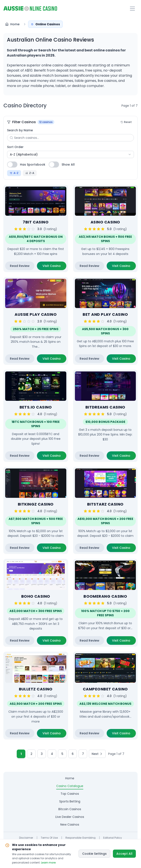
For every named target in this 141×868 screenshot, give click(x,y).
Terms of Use (49, 838)
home (70, 778)
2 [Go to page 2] (31, 754)
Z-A (30, 173)
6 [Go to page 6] (73, 754)
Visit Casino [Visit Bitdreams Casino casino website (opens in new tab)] (124, 457)
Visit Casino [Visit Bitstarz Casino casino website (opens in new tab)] (124, 549)
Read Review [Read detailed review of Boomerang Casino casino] (89, 641)
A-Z (14, 173)
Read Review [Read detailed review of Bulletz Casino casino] (20, 733)
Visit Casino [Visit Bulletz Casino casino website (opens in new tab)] (54, 734)
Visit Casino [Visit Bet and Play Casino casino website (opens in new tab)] (124, 360)
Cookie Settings (94, 854)
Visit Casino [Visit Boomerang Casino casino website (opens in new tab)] (124, 642)
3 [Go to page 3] (42, 754)
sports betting (70, 801)
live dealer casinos (70, 817)
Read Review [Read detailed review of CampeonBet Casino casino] (89, 733)
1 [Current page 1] (21, 754)
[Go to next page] (97, 754)
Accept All (124, 854)
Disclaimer (26, 838)
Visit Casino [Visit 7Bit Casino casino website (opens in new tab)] (54, 267)
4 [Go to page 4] (52, 754)
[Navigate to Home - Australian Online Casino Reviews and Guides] (12, 24)
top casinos (70, 794)
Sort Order (15, 147)
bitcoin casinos (70, 809)
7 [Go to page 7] (83, 754)
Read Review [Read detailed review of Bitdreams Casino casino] (89, 456)
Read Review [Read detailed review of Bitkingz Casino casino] (20, 548)
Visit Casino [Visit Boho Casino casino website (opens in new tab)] (54, 642)
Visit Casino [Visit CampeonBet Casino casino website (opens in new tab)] (124, 734)
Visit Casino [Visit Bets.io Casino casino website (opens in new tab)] (54, 457)
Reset (126, 122)
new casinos (70, 825)
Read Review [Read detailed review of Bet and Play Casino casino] (89, 359)
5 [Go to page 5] (62, 754)
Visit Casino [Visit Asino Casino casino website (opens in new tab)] (124, 267)
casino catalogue (70, 786)
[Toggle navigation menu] (132, 9)
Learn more (48, 863)
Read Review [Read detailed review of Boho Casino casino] (20, 641)
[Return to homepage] (30, 9)
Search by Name (20, 130)
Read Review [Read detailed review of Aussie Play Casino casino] (20, 359)
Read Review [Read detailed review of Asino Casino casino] (89, 266)
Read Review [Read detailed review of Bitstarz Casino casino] (89, 548)
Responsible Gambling (80, 838)
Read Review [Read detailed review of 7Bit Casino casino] (20, 266)
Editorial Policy (113, 838)
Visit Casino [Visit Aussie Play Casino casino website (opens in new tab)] (54, 360)
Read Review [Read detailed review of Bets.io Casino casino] (20, 456)
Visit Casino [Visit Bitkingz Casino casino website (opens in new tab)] (54, 549)
